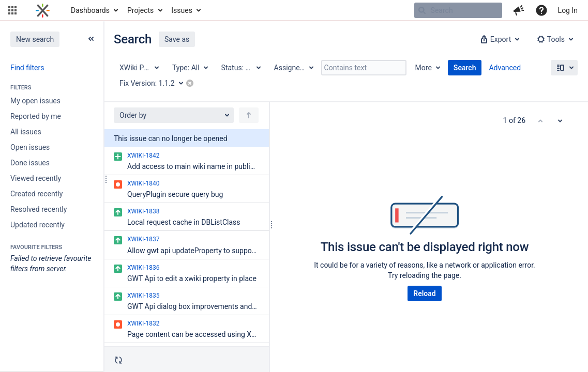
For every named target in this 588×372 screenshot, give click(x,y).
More (424, 68)
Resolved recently (39, 209)
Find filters (27, 68)
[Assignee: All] (293, 68)
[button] (12, 10)
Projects (140, 10)
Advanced (505, 68)
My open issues (35, 101)
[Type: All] (190, 68)
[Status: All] (240, 68)
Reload (424, 293)
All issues (26, 132)
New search (35, 39)
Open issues (30, 147)
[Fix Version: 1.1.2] (155, 83)
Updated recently (37, 225)
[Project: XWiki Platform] (139, 68)
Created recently (36, 194)
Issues (182, 10)
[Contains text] (364, 68)
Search (465, 68)
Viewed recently (36, 178)
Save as (177, 39)
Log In (568, 10)
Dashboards (90, 10)
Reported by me (36, 116)
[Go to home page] (43, 10)
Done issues (30, 163)
